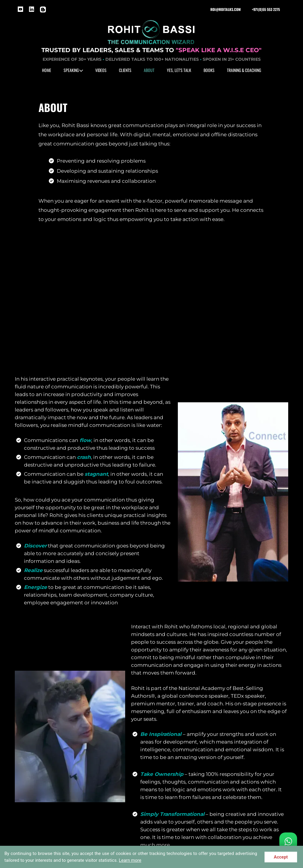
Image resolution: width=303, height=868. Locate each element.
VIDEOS (101, 70)
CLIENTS (125, 70)
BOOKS (209, 70)
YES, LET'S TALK (179, 70)
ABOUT (149, 70)
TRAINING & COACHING (244, 70)
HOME (47, 70)
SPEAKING (73, 70)
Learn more (130, 860)
